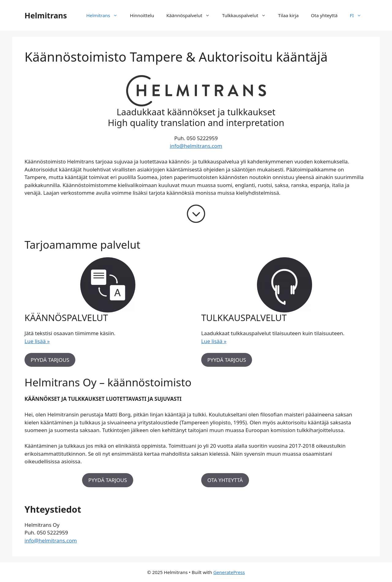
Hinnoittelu (142, 15)
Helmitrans (46, 15)
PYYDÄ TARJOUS (50, 360)
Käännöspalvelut (191, 15)
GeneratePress (229, 572)
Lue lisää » (37, 341)
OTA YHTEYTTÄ (225, 480)
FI (359, 15)
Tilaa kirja (288, 15)
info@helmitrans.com (196, 146)
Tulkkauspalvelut (247, 15)
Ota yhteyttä (324, 15)
